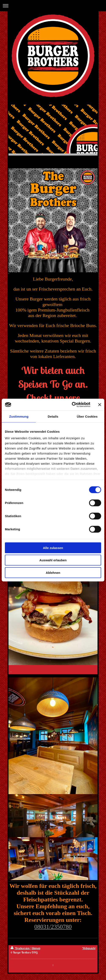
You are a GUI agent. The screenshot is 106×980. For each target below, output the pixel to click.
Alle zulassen (53, 548)
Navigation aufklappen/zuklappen (53, 6)
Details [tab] (53, 416)
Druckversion (20, 948)
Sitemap (36, 948)
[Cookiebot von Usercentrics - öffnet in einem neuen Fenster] (72, 405)
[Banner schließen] (100, 405)
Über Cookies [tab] (87, 416)
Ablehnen (53, 572)
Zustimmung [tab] (19, 416)
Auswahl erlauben (53, 560)
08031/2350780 (53, 927)
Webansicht (89, 948)
